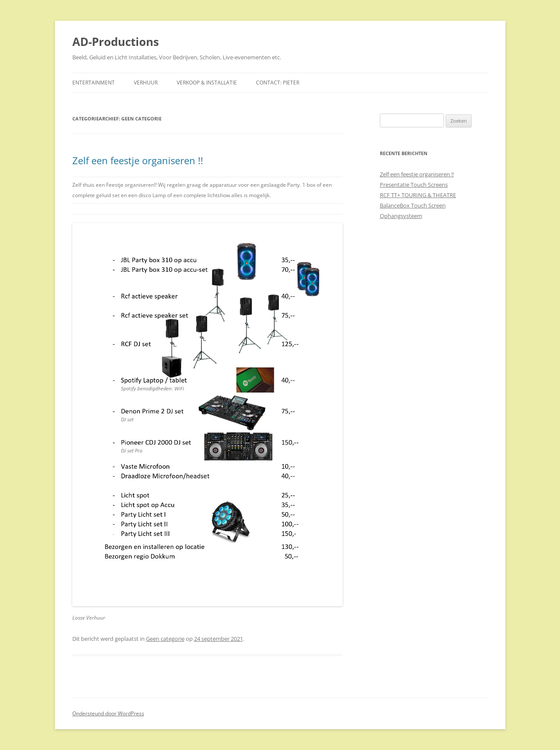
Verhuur (146, 83)
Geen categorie (165, 639)
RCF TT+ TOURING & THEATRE (418, 195)
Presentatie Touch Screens (414, 185)
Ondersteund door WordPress (108, 713)
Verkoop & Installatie (207, 83)
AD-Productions (116, 42)
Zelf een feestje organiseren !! (138, 160)
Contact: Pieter (278, 83)
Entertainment (94, 83)
